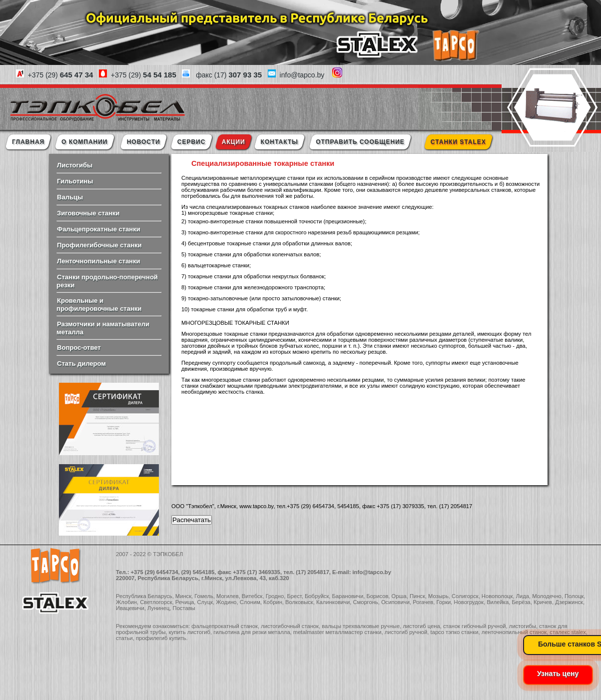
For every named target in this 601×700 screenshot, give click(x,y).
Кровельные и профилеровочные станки (99, 305)
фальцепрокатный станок (225, 626)
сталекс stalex (568, 632)
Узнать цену (558, 674)
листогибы (523, 626)
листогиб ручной (406, 632)
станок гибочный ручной (475, 626)
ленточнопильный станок (514, 632)
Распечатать (192, 520)
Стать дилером (81, 363)
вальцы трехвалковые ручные (361, 626)
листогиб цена (421, 626)
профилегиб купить (161, 638)
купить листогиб (190, 632)
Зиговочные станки (88, 213)
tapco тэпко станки (455, 632)
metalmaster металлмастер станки (337, 632)
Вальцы (70, 197)
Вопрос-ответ (79, 348)
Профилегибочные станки (99, 245)
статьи (124, 638)
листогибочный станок (290, 626)
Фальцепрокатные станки (99, 229)
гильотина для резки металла (252, 632)
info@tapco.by (371, 572)
